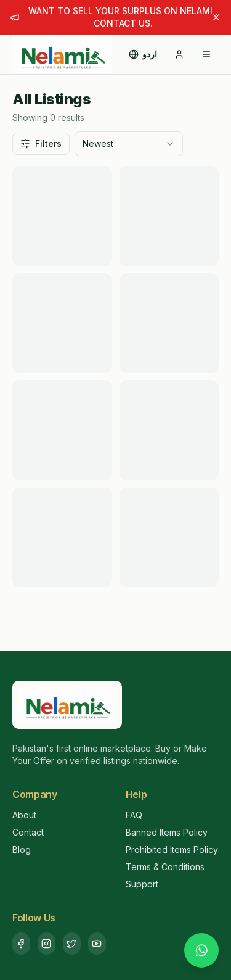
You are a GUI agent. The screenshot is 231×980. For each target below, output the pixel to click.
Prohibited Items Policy (172, 849)
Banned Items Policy (167, 832)
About (24, 815)
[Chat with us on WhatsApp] (201, 950)
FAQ (134, 815)
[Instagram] (47, 944)
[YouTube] (97, 944)
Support (142, 884)
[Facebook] (21, 944)
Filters (41, 143)
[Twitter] (72, 944)
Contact (28, 832)
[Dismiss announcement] (216, 17)
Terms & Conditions (165, 867)
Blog (22, 849)
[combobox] (129, 144)
